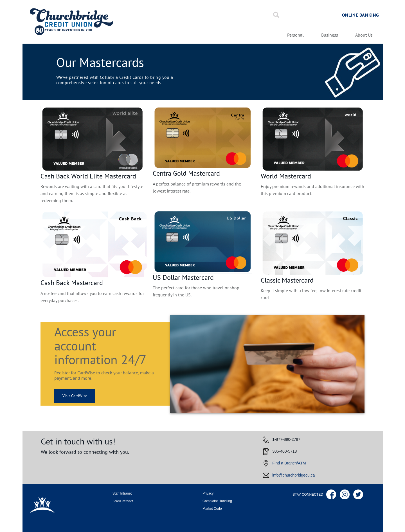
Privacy (208, 493)
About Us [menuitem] (364, 35)
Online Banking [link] (361, 15)
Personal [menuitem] (295, 35)
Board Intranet (123, 501)
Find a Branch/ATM (289, 463)
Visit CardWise (71, 396)
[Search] (276, 15)
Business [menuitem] (330, 35)
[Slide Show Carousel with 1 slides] (203, 208)
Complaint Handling (217, 501)
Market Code (212, 509)
